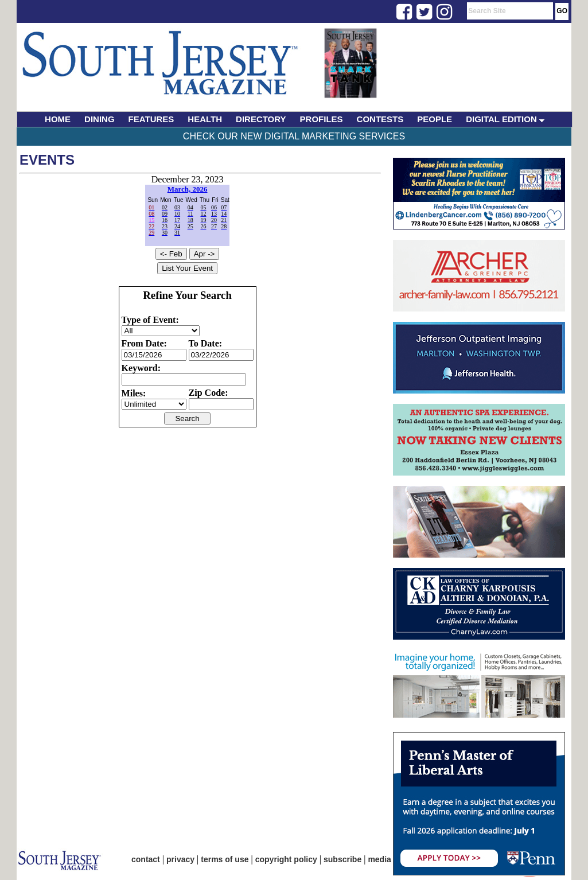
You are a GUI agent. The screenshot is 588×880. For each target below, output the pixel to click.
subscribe (342, 859)
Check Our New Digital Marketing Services (294, 136)
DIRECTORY (261, 119)
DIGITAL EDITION (505, 119)
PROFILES (322, 119)
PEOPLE (435, 119)
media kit (385, 859)
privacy (180, 859)
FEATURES (151, 119)
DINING (100, 119)
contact (146, 859)
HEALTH (205, 119)
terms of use (225, 859)
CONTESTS (380, 119)
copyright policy (286, 859)
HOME (58, 119)
